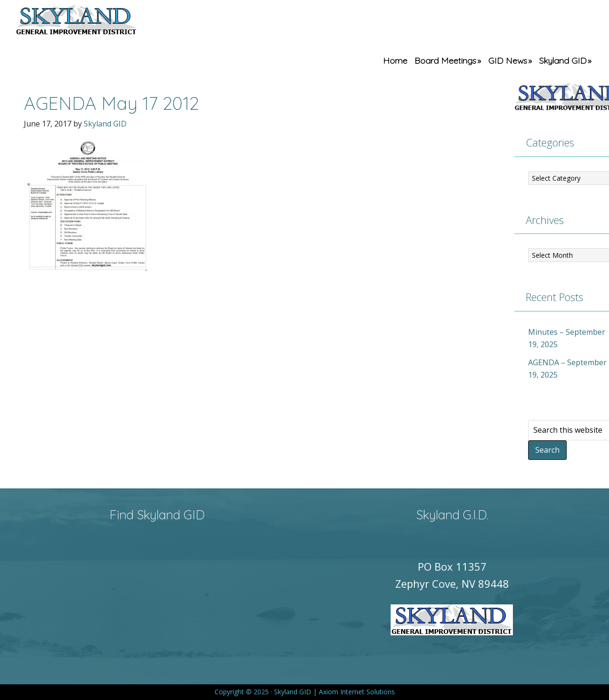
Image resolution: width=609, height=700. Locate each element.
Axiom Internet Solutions (357, 692)
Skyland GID (98, 21)
